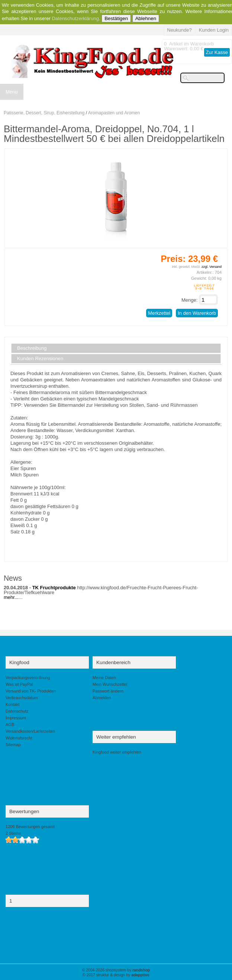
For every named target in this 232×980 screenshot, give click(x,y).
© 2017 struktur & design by (116, 975)
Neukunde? (179, 30)
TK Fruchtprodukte (54, 588)
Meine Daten (104, 678)
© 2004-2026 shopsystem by (116, 970)
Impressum (16, 718)
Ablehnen (146, 18)
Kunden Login (214, 30)
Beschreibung (32, 348)
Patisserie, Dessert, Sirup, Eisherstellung (44, 113)
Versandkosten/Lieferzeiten (30, 731)
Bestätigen (116, 18)
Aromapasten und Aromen (114, 113)
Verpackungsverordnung (28, 678)
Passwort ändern (108, 691)
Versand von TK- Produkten (31, 691)
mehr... (11, 597)
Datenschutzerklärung (75, 18)
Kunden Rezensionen (40, 359)
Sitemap (13, 745)
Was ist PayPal (19, 684)
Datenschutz (17, 711)
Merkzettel (159, 313)
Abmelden (102, 698)
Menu (12, 92)
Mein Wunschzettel (110, 684)
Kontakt (12, 704)
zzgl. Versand (212, 267)
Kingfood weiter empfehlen (117, 752)
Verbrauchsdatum (22, 698)
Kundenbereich (113, 662)
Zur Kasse (217, 52)
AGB (10, 724)
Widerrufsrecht (19, 738)
